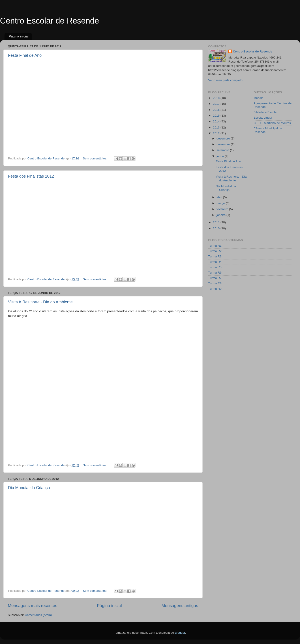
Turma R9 (215, 289)
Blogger (180, 633)
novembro (224, 144)
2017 (217, 104)
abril (220, 197)
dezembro (224, 138)
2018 (217, 98)
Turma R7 (215, 278)
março (221, 203)
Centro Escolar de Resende (49, 21)
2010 (217, 228)
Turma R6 (215, 273)
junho (221, 156)
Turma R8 (215, 283)
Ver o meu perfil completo (225, 80)
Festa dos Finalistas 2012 (31, 176)
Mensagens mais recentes (33, 606)
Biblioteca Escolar (266, 112)
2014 (217, 121)
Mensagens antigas (180, 606)
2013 (217, 127)
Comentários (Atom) (38, 615)
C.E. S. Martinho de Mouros (272, 123)
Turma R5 (215, 267)
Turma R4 (215, 262)
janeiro (221, 215)
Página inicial (19, 36)
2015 (217, 116)
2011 (217, 222)
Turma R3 (215, 256)
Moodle (259, 98)
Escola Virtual (263, 118)
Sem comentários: (95, 158)
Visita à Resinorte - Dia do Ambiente (40, 302)
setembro (223, 150)
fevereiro (223, 209)
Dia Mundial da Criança (29, 488)
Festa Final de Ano (25, 55)
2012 (217, 133)
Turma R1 (215, 246)
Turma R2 (215, 251)
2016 (217, 110)
